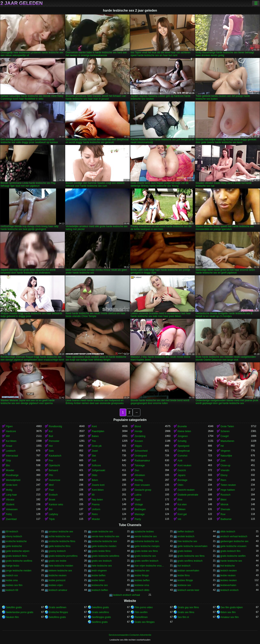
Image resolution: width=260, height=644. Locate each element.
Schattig (182, 441)
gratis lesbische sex (145, 556)
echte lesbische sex (59, 536)
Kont (94, 426)
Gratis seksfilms (100, 612)
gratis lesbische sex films (191, 556)
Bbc (8, 465)
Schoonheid (141, 451)
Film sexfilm (141, 612)
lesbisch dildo (142, 590)
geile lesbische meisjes (147, 546)
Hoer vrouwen (142, 485)
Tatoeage (140, 465)
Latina (138, 495)
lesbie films (184, 575)
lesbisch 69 (12, 590)
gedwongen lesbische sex (235, 541)
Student (10, 505)
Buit (51, 436)
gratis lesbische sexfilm (233, 556)
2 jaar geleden (22, 3)
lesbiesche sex (100, 585)
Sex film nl (183, 617)
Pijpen (9, 426)
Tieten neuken (228, 485)
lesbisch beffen (100, 590)
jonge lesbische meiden (19, 571)
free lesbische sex (187, 541)
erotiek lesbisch (186, 536)
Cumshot (182, 456)
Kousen (139, 441)
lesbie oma (12, 580)
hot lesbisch (184, 566)
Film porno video (144, 607)
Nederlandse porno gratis (20, 612)
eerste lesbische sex (146, 536)
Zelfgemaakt (99, 470)
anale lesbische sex (102, 532)
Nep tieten (97, 500)
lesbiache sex (142, 571)
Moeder (10, 470)
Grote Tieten (227, 426)
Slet (94, 456)
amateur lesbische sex (61, 532)
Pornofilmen (141, 617)
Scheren (225, 431)
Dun (137, 470)
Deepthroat (184, 451)
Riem (223, 480)
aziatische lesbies (144, 532)
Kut (51, 431)
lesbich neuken (229, 571)
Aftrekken (140, 475)
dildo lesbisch (228, 532)
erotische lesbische (16, 541)
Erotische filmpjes (58, 612)
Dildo (95, 475)
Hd (222, 446)
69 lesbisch (12, 532)
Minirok (225, 505)
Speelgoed (183, 446)
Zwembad (11, 519)
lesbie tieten (98, 580)
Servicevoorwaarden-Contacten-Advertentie (130, 635)
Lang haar (11, 495)
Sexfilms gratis (100, 622)
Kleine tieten (184, 431)
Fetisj (9, 514)
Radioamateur (142, 461)
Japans (181, 475)
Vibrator (10, 500)
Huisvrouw (54, 480)
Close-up (225, 465)
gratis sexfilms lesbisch (190, 561)
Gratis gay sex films (188, 607)
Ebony (224, 475)
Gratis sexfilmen (57, 607)
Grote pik (97, 446)
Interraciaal (12, 456)
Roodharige (12, 475)
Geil (94, 461)
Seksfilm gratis (14, 607)
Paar (51, 490)
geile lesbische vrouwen (233, 546)
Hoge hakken (228, 490)
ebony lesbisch (14, 536)
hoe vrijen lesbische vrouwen (150, 566)
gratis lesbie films (101, 551)
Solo (51, 451)
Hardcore (11, 431)
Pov (51, 461)
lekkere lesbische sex (60, 571)
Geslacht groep (143, 490)
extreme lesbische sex (147, 541)
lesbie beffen (99, 575)
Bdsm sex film (228, 612)
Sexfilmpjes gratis (101, 617)
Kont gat (182, 514)
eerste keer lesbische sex (106, 536)
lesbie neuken (228, 575)
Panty (138, 519)
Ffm (51, 475)
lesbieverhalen (228, 585)
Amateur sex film (230, 617)
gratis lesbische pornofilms (63, 556)
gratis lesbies (185, 551)
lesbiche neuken (58, 575)
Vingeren (225, 451)
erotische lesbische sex (104, 541)
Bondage (182, 480)
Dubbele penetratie (188, 495)
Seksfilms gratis (100, 607)
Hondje (139, 431)
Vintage (139, 505)
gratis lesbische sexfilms (19, 561)
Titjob (52, 519)
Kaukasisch (55, 456)
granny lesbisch (57, 551)
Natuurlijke (226, 456)
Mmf (51, 485)
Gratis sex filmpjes (145, 622)
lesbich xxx (12, 575)
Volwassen (12, 509)
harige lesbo (12, 566)
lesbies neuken (229, 580)
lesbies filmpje (185, 580)
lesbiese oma (142, 585)
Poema (96, 505)
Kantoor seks (56, 505)
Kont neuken (184, 465)
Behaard (53, 470)
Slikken (181, 509)
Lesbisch (11, 451)
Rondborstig (55, 426)
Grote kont (12, 485)
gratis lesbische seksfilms (106, 556)
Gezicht (182, 470)
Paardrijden (98, 431)
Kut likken (11, 441)
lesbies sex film (14, 585)
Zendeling (140, 436)
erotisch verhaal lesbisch (234, 536)
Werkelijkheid (13, 480)
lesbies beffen (142, 580)
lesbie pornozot (57, 580)
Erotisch (53, 495)
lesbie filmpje (142, 575)
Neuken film (12, 617)
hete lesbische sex (102, 566)
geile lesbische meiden (104, 546)
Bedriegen (140, 509)
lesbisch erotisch (230, 590)
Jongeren (183, 436)
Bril (50, 509)
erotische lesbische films (62, 541)
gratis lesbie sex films (146, 551)
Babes (95, 436)
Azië (180, 461)
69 (93, 495)
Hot (51, 446)
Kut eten (182, 505)
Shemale (225, 509)
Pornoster (54, 441)
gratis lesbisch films (16, 556)
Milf (8, 436)
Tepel (138, 500)
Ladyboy (53, 514)
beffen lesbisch (186, 532)
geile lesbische (14, 546)
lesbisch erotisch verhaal (126, 595)
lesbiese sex (184, 585)
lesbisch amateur (58, 590)
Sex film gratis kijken (232, 607)
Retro (95, 514)
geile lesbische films (60, 546)
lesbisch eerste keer (188, 590)
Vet (179, 519)
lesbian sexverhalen (188, 571)
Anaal (9, 446)
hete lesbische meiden (61, 566)
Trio (94, 441)
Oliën (180, 485)
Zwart (95, 451)
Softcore (96, 465)
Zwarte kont (98, 485)
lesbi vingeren (99, 571)
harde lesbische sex (231, 561)
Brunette (182, 426)
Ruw (223, 514)
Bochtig (139, 480)
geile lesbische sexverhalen (192, 546)
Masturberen (227, 441)
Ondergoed (141, 456)
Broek (52, 500)
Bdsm (95, 480)
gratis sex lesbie (57, 561)
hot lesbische (228, 566)
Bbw (180, 500)
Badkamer (226, 519)
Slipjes (138, 446)
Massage (140, 514)
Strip (8, 461)
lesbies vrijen (56, 585)
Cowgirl (225, 436)
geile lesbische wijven (18, 551)
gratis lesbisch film (231, 551)
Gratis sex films (186, 612)
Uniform (96, 509)
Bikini (224, 500)
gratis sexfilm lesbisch (147, 561)
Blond (138, 426)
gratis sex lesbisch (102, 561)
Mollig (9, 490)
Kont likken (98, 490)
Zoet (223, 461)
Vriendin (225, 470)
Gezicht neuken (186, 490)
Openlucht (54, 465)
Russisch (226, 495)
